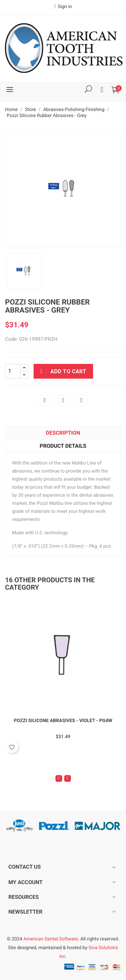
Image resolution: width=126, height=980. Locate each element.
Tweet (63, 400)
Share (45, 400)
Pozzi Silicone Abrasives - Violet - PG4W (63, 721)
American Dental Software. (51, 939)
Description (63, 433)
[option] (24, 271)
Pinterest (81, 400)
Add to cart (63, 371)
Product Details (63, 446)
